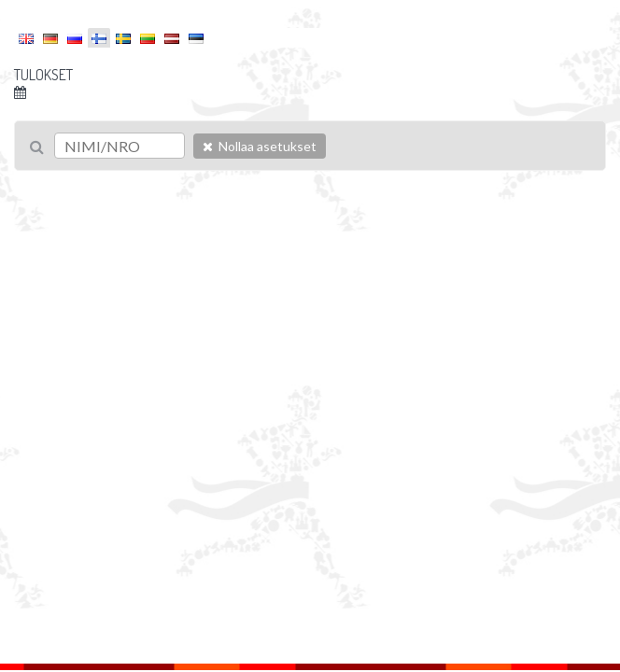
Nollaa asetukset (260, 146)
